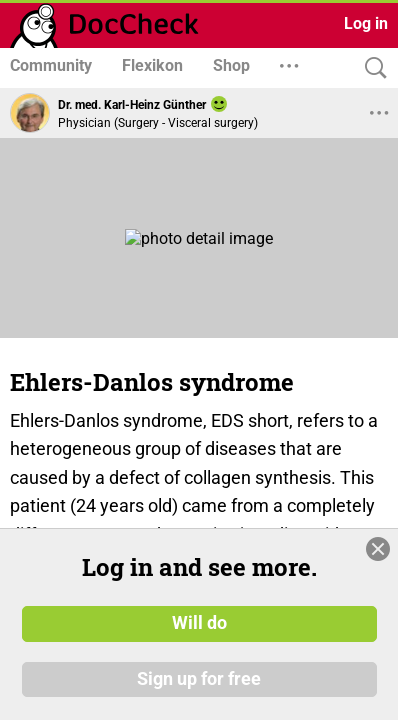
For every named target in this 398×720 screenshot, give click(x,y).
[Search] (371, 68)
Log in (366, 23)
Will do (199, 633)
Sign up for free (199, 689)
